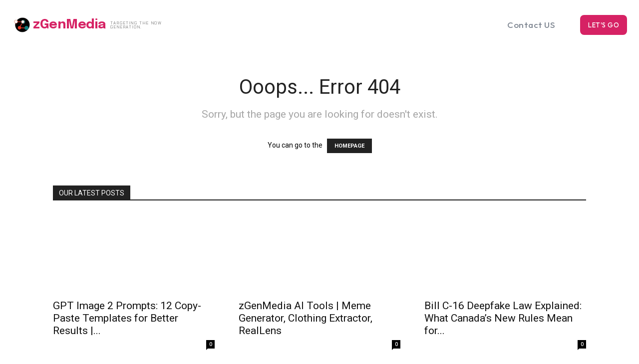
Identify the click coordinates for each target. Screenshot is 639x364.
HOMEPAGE (349, 146)
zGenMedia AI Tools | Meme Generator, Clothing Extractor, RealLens (306, 318)
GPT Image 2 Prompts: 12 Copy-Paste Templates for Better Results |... (127, 318)
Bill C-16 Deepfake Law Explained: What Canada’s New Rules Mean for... (503, 318)
